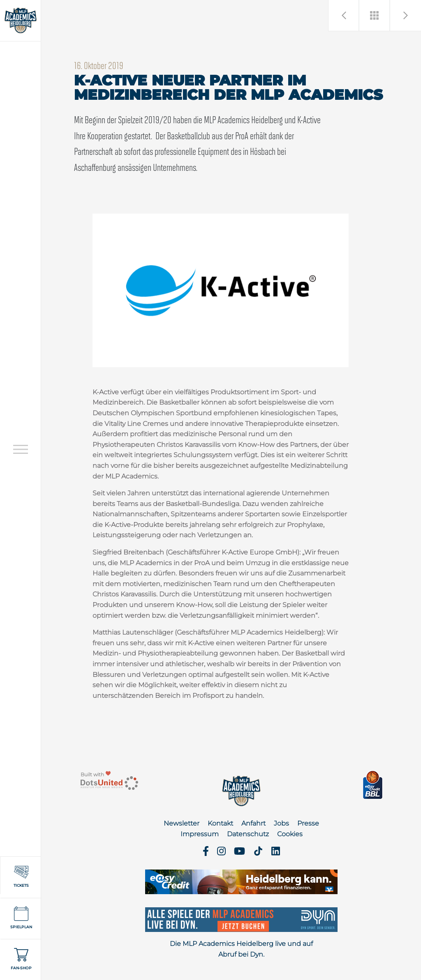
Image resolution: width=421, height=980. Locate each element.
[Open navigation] (21, 449)
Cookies (290, 834)
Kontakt (220, 823)
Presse (308, 823)
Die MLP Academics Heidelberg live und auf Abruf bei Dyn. (241, 949)
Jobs (281, 823)
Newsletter (182, 823)
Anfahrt (253, 823)
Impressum (200, 834)
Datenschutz (248, 834)
